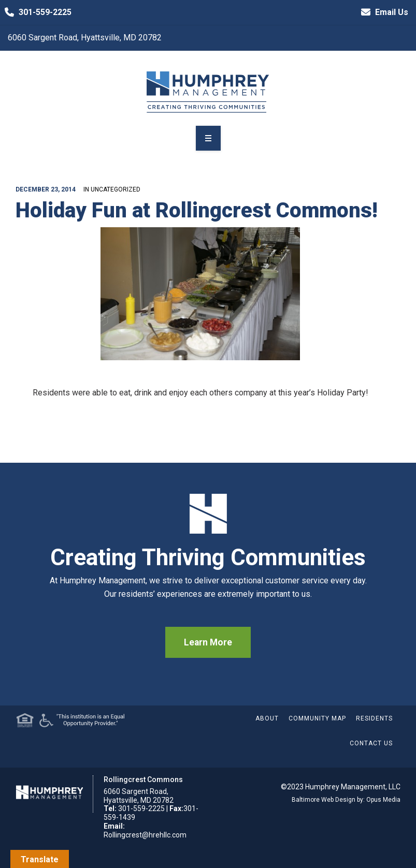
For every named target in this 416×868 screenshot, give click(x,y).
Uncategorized (116, 189)
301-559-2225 (36, 12)
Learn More (208, 642)
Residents (374, 718)
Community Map (317, 718)
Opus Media (383, 800)
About (267, 718)
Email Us (382, 12)
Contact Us (371, 743)
